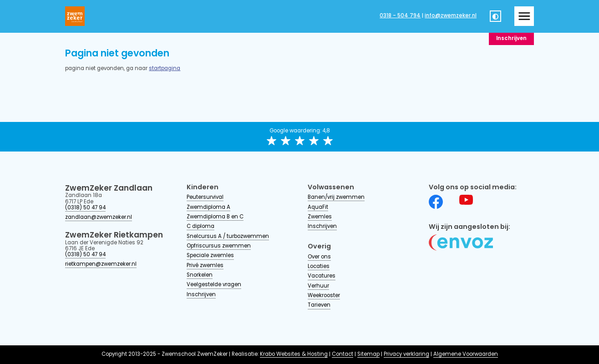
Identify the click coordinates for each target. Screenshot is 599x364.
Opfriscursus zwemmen (219, 246)
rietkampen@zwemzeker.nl (101, 264)
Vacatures (322, 276)
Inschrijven (511, 39)
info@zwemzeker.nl (451, 16)
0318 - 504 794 (400, 16)
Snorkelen (200, 275)
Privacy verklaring (406, 354)
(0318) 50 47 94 (85, 208)
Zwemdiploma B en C (215, 217)
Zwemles (320, 217)
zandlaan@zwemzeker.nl (99, 217)
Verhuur (318, 286)
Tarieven (319, 305)
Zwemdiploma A (208, 207)
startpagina (165, 69)
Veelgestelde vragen (214, 285)
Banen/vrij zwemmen (336, 197)
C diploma (201, 227)
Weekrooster (324, 296)
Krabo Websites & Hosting (294, 354)
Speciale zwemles (210, 256)
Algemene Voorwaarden (466, 354)
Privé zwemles (205, 266)
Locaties (319, 267)
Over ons (319, 257)
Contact (343, 354)
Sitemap (368, 354)
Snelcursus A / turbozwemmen (228, 237)
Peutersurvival (205, 197)
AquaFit (318, 207)
